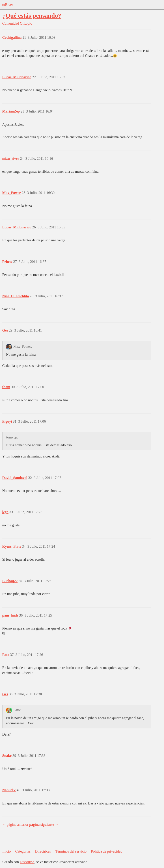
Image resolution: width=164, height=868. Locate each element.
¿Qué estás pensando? (32, 16)
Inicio (7, 851)
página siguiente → (44, 824)
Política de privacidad (107, 851)
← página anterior (15, 824)
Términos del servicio (71, 851)
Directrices (43, 851)
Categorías (23, 851)
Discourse (27, 862)
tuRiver (8, 5)
